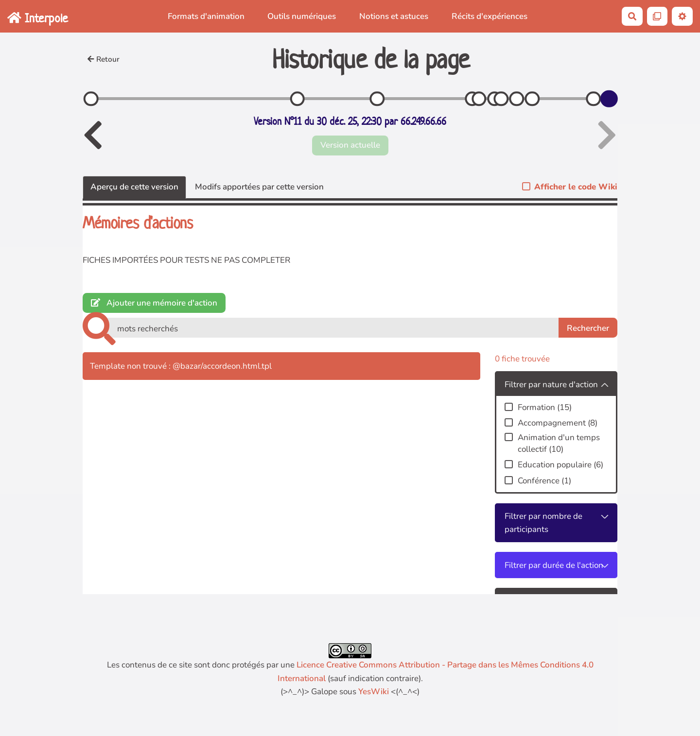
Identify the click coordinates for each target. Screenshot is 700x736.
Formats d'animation (206, 16)
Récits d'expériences (490, 16)
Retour (104, 59)
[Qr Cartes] (657, 16)
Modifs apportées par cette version (259, 187)
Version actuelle (350, 145)
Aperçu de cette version (134, 187)
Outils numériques (302, 16)
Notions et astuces (394, 16)
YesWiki (374, 692)
